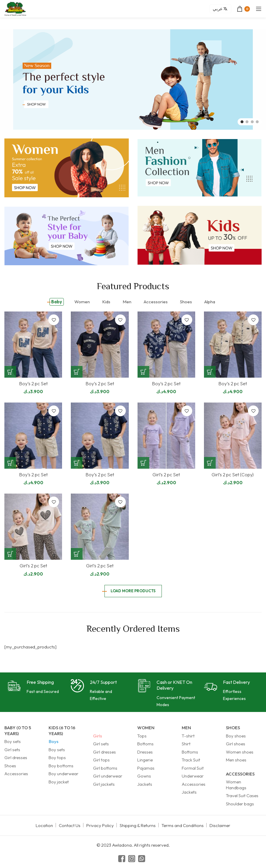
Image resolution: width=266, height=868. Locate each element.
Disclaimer (220, 825)
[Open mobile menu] (259, 9)
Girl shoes (236, 744)
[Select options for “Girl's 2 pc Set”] (143, 463)
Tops (142, 736)
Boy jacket (59, 782)
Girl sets (12, 750)
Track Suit (191, 760)
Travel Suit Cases (242, 796)
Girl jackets (104, 784)
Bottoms (145, 744)
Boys (54, 741)
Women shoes (240, 752)
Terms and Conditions (183, 825)
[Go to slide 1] (242, 122)
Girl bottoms (105, 768)
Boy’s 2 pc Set (33, 384)
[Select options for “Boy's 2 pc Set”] (10, 372)
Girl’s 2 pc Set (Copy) (233, 475)
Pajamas (146, 768)
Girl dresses (16, 757)
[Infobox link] (33, 687)
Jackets (145, 784)
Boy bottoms (61, 766)
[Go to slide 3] (252, 122)
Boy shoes (236, 736)
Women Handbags (236, 785)
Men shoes (236, 760)
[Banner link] (67, 168)
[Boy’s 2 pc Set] (33, 345)
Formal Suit (193, 768)
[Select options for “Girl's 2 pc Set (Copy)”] (210, 463)
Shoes (10, 766)
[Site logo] (15, 8)
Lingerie (145, 760)
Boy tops (57, 757)
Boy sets (13, 741)
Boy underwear (64, 774)
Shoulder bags (240, 804)
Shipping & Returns (138, 825)
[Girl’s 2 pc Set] (166, 436)
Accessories (16, 774)
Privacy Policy (100, 825)
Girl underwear (108, 776)
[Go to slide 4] (257, 122)
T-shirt (188, 736)
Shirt (186, 744)
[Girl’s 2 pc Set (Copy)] (233, 436)
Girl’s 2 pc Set (166, 475)
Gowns (144, 776)
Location (44, 825)
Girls (98, 736)
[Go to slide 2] (247, 122)
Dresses (145, 752)
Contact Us (70, 825)
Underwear (193, 776)
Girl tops (101, 760)
